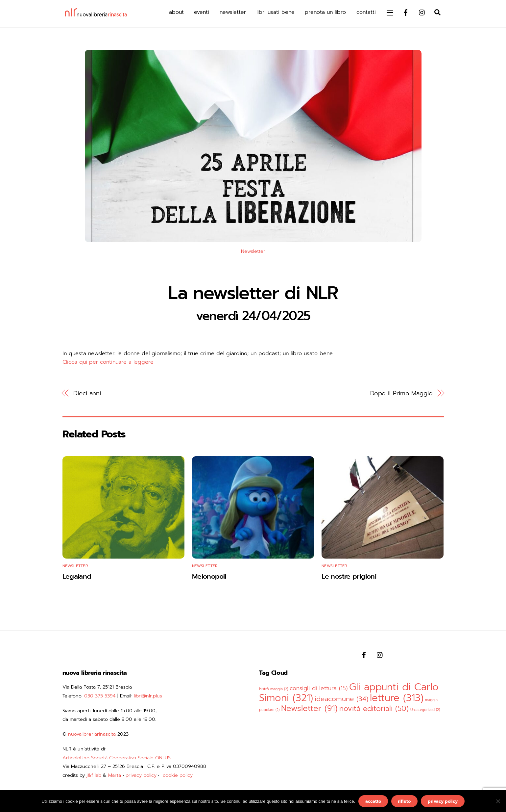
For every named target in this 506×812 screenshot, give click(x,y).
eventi (202, 12)
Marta (115, 775)
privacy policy (141, 775)
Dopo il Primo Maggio (401, 393)
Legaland (77, 576)
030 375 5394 (100, 696)
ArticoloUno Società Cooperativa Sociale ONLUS (117, 758)
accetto (373, 801)
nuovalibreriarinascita (92, 734)
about (176, 12)
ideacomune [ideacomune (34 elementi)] (341, 699)
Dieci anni (87, 393)
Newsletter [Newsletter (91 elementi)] (309, 708)
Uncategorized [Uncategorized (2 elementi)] (425, 710)
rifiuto (404, 801)
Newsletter (253, 251)
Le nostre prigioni (349, 576)
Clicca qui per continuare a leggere (108, 362)
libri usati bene (276, 12)
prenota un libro (325, 12)
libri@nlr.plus (148, 696)
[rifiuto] (498, 801)
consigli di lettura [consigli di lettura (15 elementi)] (319, 688)
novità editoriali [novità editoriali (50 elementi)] (374, 708)
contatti (366, 12)
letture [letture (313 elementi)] (397, 698)
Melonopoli (209, 576)
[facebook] (406, 12)
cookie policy (178, 775)
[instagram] (422, 12)
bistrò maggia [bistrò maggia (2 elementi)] (274, 689)
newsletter (233, 12)
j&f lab (94, 775)
